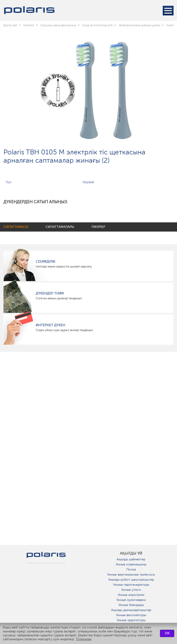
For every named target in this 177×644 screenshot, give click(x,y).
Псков (131, 569)
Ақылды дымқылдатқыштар (131, 610)
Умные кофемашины (131, 564)
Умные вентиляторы (131, 615)
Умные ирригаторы (131, 620)
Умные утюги (131, 590)
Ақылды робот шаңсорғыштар (131, 580)
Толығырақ (84, 639)
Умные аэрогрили (131, 595)
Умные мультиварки (131, 600)
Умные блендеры (131, 605)
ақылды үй (131, 553)
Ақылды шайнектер (131, 559)
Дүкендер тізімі (50, 293)
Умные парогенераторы (131, 585)
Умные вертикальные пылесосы (131, 575)
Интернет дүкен (50, 325)
